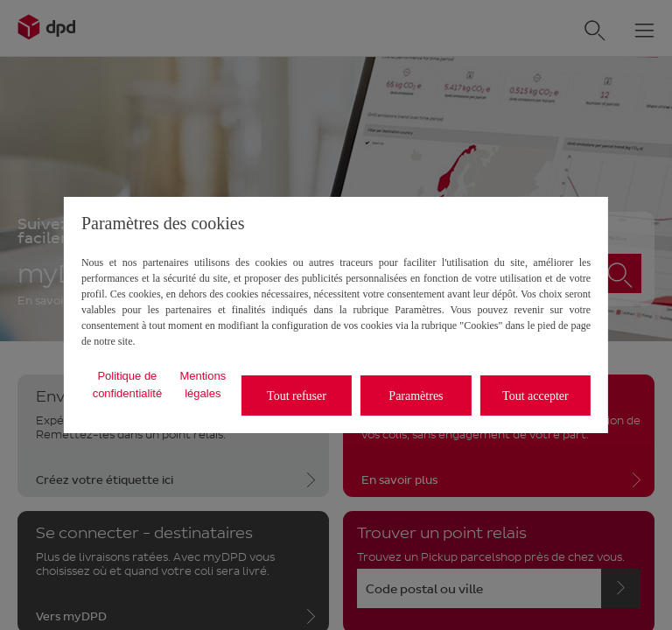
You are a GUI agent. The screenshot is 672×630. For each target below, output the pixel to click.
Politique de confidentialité (128, 385)
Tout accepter (535, 396)
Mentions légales (203, 385)
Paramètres (416, 396)
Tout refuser (297, 396)
